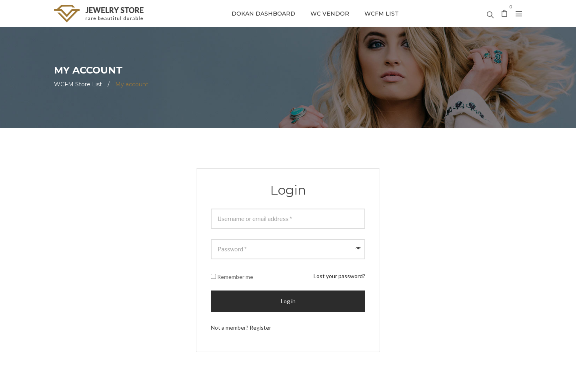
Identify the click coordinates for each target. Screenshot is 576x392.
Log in (288, 301)
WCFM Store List (78, 84)
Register (260, 327)
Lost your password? (339, 276)
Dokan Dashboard (263, 14)
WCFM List (382, 14)
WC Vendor (330, 14)
